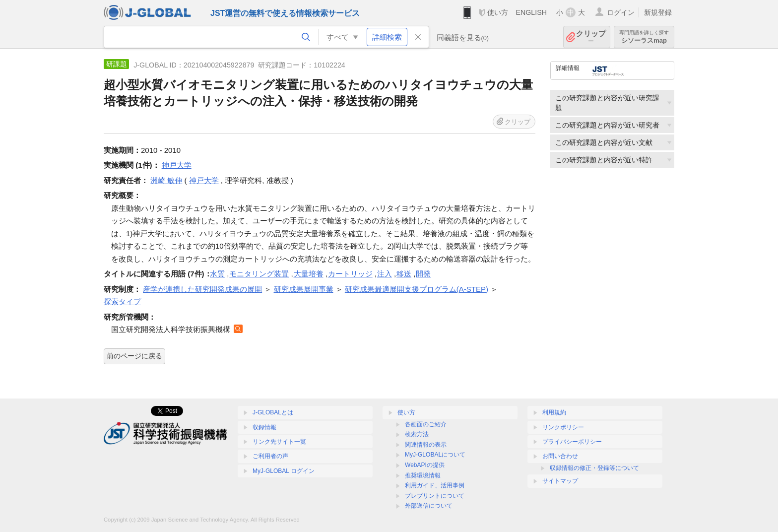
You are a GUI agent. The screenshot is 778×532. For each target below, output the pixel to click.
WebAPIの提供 (425, 465)
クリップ (591, 37)
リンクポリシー (563, 427)
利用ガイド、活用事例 (435, 485)
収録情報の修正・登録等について (594, 468)
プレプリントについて (435, 496)
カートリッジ (350, 274)
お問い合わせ (560, 456)
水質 (217, 274)
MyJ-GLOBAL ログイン (284, 471)
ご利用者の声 (270, 456)
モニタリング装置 (259, 274)
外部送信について (429, 506)
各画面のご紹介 (426, 424)
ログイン (621, 12)
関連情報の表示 (426, 445)
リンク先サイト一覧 (279, 442)
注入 (385, 274)
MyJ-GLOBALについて (435, 455)
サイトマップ (560, 481)
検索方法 (417, 434)
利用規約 (554, 412)
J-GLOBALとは (273, 412)
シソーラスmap (644, 37)
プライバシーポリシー (572, 442)
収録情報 (264, 427)
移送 (404, 274)
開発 (423, 274)
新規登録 (658, 12)
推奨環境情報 (423, 475)
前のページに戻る (134, 356)
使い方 (498, 12)
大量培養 (309, 274)
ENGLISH (531, 12)
